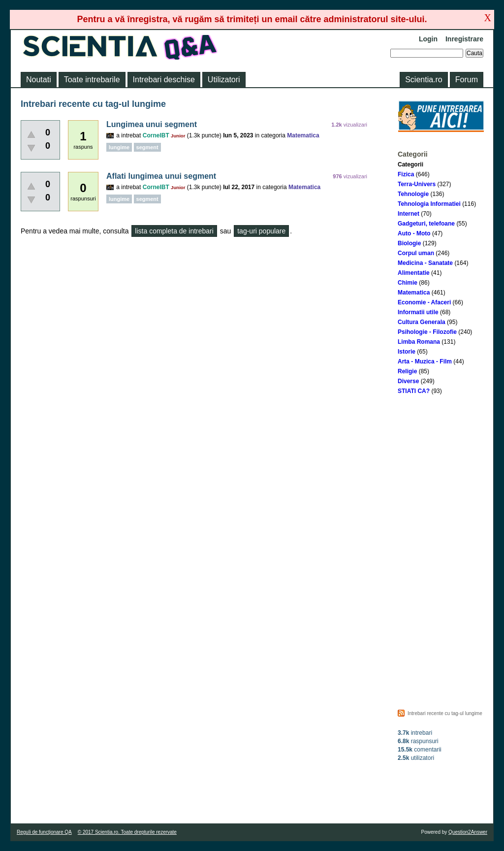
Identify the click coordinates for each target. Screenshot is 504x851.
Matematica (414, 293)
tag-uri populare (261, 231)
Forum (467, 80)
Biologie (409, 243)
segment (147, 147)
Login (428, 39)
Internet (409, 214)
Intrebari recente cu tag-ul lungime (445, 713)
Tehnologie (413, 194)
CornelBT (156, 135)
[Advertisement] (441, 550)
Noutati (39, 80)
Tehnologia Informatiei (429, 204)
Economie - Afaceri (424, 302)
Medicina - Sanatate (425, 263)
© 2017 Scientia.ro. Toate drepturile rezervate (127, 832)
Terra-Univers (417, 184)
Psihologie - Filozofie (427, 332)
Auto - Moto (414, 233)
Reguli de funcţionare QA (44, 832)
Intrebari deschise (164, 80)
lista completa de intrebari (174, 231)
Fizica (406, 174)
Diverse (408, 381)
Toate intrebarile (92, 80)
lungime (119, 147)
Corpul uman (416, 253)
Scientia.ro (424, 80)
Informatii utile (418, 312)
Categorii (410, 164)
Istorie (407, 352)
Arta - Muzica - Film (425, 361)
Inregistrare (464, 39)
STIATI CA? (414, 391)
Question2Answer (468, 832)
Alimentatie (414, 273)
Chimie (408, 283)
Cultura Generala (422, 322)
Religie (407, 371)
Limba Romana (419, 342)
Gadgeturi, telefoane (426, 224)
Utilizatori (224, 80)
